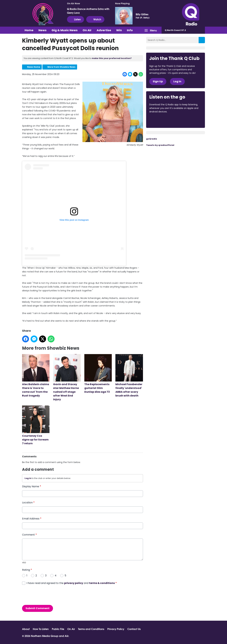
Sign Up (158, 81)
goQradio (152, 139)
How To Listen (41, 629)
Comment (29, 535)
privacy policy (74, 583)
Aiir (67, 636)
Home (29, 30)
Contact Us (134, 629)
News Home (34, 67)
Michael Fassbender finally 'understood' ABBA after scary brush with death (129, 376)
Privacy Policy (116, 629)
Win (119, 30)
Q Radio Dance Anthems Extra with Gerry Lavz (88, 11)
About (26, 629)
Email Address (32, 519)
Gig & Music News (65, 30)
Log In (177, 81)
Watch (95, 19)
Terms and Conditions (91, 629)
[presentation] (46, 595)
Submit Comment (38, 608)
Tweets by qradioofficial (160, 145)
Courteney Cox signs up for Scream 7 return (36, 425)
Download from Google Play (188, 120)
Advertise (104, 30)
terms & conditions (102, 583)
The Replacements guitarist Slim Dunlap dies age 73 (98, 374)
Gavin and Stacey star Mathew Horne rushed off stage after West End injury (67, 378)
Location (28, 503)
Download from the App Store (162, 120)
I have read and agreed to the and (72, 583)
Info (130, 30)
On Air (87, 30)
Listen (76, 19)
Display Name (32, 487)
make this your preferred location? (112, 58)
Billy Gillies (142, 14)
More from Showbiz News (61, 67)
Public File (58, 629)
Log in (28, 478)
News (42, 30)
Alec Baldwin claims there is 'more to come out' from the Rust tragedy (36, 376)
